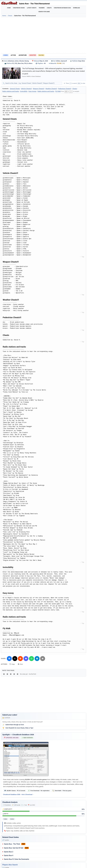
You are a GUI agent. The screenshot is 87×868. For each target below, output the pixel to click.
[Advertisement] (43, 35)
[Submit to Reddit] (20, 658)
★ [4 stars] (14, 674)
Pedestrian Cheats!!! (65, 89)
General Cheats (15, 89)
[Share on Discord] (26, 658)
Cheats (49, 8)
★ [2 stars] (7, 674)
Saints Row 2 (9, 852)
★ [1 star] (4, 674)
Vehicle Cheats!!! (26, 89)
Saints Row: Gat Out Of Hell (14, 848)
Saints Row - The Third (12, 844)
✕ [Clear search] (64, 83)
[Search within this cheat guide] (33, 83)
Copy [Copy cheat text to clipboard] (13, 664)
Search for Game (44, 12)
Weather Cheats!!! (51, 89)
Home (9, 8)
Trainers (42, 8)
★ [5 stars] (18, 674)
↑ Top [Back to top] (82, 168)
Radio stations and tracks (11, 91)
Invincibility (24, 91)
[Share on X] (15, 658)
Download (76, 8)
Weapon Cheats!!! (39, 89)
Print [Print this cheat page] (21, 664)
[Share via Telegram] (37, 658)
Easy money (33, 91)
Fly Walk (58, 91)
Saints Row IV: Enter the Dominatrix (17, 859)
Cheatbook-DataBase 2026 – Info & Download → (19, 794)
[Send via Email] (43, 658)
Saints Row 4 (9, 855)
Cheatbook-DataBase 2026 (62, 8)
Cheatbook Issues (19, 8)
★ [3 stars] (11, 674)
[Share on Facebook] (9, 658)
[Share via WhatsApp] (31, 658)
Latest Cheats (32, 8)
